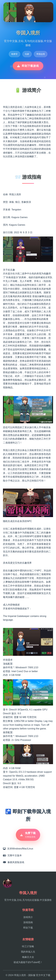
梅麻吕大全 (28, 957)
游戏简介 (28, 917)
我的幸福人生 (28, 952)
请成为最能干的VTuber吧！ (28, 962)
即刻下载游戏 (28, 66)
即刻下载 (28, 928)
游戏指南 (28, 922)
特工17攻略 (28, 946)
